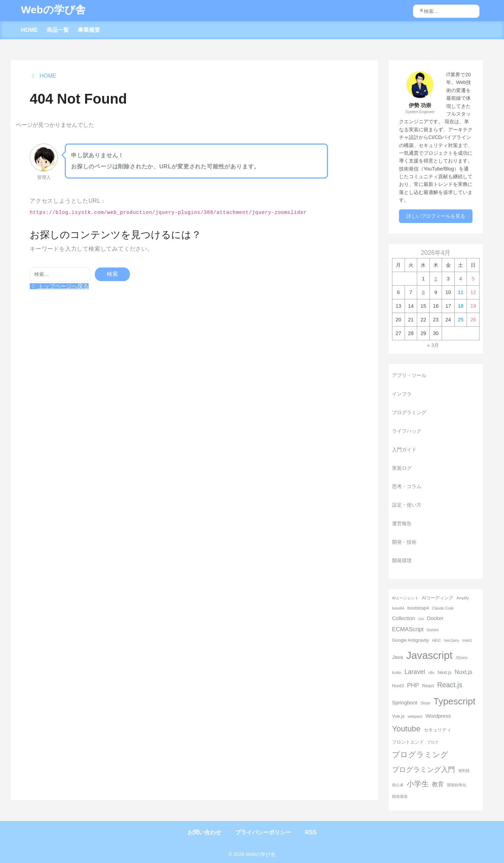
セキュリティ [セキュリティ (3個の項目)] (437, 730)
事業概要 (89, 30)
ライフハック (407, 431)
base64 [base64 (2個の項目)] (398, 608)
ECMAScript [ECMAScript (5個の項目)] (408, 629)
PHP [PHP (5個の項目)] (413, 685)
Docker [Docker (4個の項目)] (435, 618)
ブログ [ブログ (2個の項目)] (433, 742)
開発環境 (402, 561)
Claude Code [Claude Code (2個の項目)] (443, 608)
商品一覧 (58, 30)
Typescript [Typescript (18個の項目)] (454, 701)
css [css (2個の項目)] (421, 619)
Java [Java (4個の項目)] (398, 657)
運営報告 (402, 523)
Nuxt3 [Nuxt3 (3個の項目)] (398, 686)
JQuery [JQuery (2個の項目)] (462, 657)
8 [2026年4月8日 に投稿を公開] (423, 292)
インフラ (402, 394)
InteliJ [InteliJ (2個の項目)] (467, 640)
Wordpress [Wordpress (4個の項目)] (438, 716)
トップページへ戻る (59, 286)
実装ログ (402, 468)
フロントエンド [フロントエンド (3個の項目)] (408, 742)
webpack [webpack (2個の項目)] (415, 716)
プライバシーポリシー (263, 832)
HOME (29, 30)
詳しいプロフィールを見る (436, 216)
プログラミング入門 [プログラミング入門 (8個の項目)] (423, 770)
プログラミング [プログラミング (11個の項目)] (420, 755)
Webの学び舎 (53, 10)
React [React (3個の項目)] (428, 686)
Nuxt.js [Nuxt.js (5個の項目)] (464, 672)
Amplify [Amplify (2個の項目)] (463, 598)
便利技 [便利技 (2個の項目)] (464, 771)
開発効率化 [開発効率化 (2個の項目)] (457, 785)
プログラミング (409, 412)
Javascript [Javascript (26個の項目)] (429, 655)
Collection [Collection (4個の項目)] (404, 618)
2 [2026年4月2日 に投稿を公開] (436, 279)
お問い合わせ (204, 832)
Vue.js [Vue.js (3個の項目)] (398, 716)
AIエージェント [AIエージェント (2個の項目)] (405, 598)
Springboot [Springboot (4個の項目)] (405, 702)
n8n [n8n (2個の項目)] (431, 673)
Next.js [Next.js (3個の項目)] (444, 672)
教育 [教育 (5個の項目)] (438, 784)
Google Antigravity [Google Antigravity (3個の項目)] (411, 640)
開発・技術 (404, 542)
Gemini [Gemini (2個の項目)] (433, 630)
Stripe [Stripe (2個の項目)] (425, 703)
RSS (311, 832)
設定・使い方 (407, 505)
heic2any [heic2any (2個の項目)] (452, 640)
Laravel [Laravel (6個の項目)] (415, 672)
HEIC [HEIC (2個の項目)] (437, 640)
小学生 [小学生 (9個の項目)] (418, 784)
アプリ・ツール (409, 375)
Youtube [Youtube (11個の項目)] (406, 729)
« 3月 (433, 345)
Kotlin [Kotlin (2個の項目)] (397, 673)
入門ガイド (404, 450)
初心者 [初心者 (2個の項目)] (398, 785)
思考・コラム (407, 486)
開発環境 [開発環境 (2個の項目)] (400, 796)
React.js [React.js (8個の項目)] (450, 685)
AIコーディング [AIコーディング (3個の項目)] (437, 598)
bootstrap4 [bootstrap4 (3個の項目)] (418, 608)
